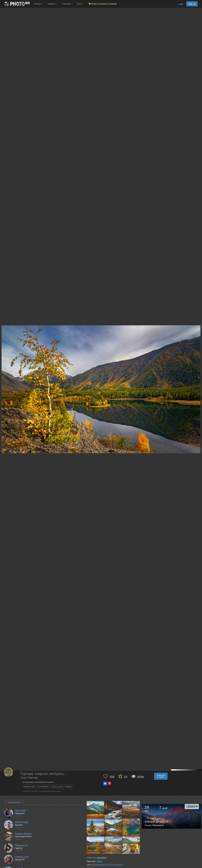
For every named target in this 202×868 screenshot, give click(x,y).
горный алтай (29, 787)
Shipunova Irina (21, 845)
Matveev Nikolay (22, 822)
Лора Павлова (29, 778)
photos (102, 858)
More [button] (81, 4)
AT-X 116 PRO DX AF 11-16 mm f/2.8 (107, 865)
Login (181, 4)
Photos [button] (39, 4)
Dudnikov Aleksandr (23, 834)
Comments (14, 802)
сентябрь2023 (43, 787)
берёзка (68, 787)
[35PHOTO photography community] (17, 4)
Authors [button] (52, 4)
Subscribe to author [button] (161, 776)
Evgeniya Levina (22, 857)
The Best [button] (67, 4)
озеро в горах (57, 787)
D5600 (99, 861)
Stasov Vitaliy (21, 810)
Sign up (192, 4)
